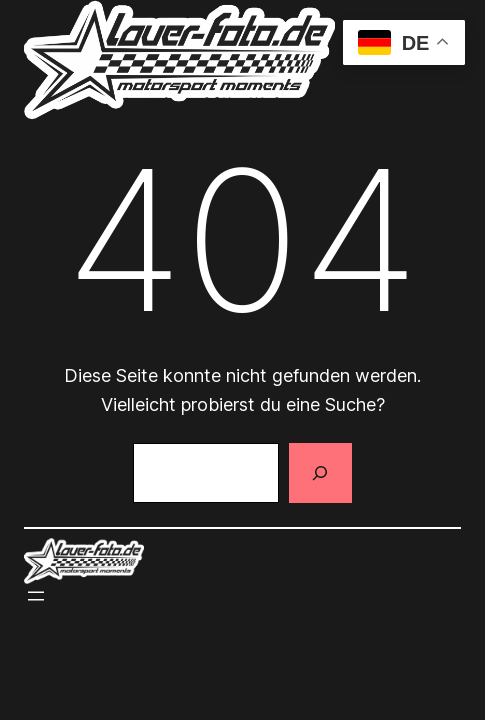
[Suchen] (320, 473)
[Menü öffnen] (36, 596)
